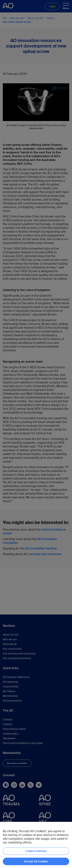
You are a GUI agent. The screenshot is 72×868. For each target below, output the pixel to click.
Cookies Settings (36, 851)
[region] (36, 845)
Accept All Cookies (36, 861)
